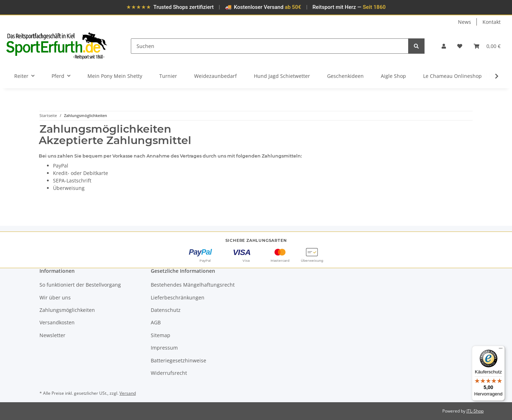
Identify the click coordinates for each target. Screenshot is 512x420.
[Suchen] (270, 46)
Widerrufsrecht (169, 373)
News (465, 22)
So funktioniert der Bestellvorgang (80, 285)
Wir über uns (55, 297)
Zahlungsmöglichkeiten (67, 310)
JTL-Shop (475, 411)
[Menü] (501, 350)
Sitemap (161, 335)
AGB (156, 322)
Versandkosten (57, 322)
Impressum (164, 348)
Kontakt (492, 22)
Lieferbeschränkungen (178, 297)
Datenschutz (166, 310)
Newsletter (52, 335)
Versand (128, 393)
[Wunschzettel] (460, 46)
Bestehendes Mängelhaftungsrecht (193, 285)
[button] (444, 46)
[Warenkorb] (487, 46)
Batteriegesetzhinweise (178, 360)
